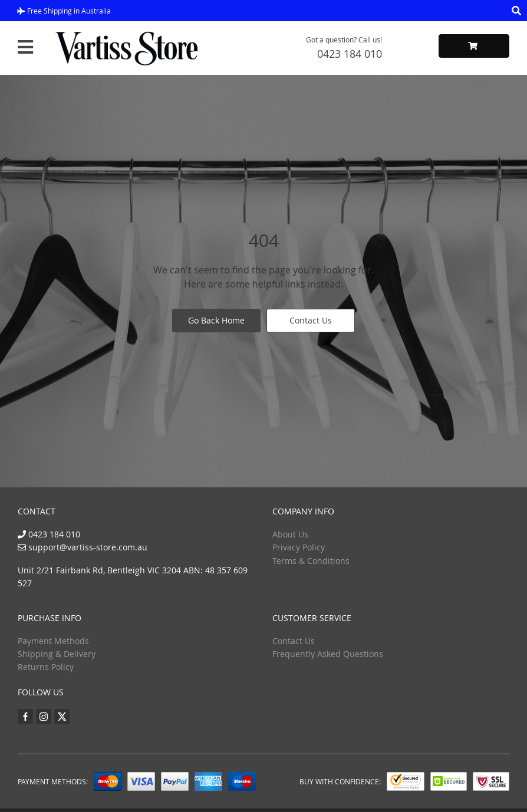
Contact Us (311, 320)
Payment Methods (53, 641)
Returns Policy (46, 667)
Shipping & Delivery (57, 654)
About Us (290, 534)
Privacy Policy (299, 547)
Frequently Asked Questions (328, 654)
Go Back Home (216, 320)
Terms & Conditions (311, 561)
